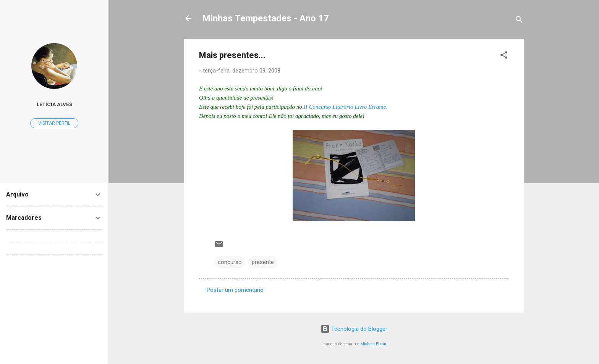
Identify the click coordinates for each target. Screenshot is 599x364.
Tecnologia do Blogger (354, 329)
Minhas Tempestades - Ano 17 (266, 18)
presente (263, 262)
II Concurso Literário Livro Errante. (346, 107)
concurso (230, 262)
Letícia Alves (54, 104)
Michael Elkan (373, 344)
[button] (504, 56)
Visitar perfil (54, 123)
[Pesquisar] (519, 21)
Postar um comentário (235, 290)
